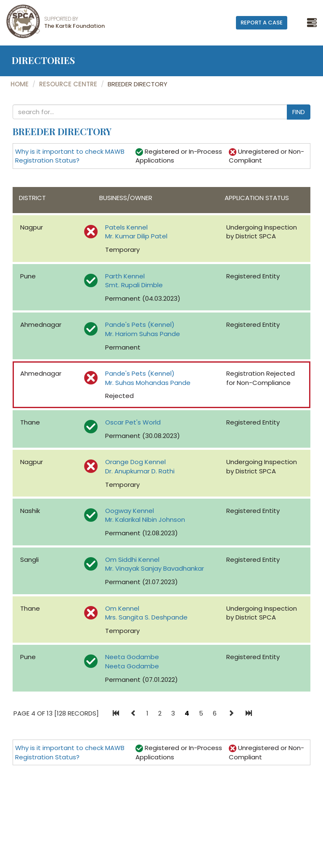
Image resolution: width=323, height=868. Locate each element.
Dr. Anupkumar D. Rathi (140, 471)
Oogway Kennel (130, 511)
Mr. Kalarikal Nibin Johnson (145, 519)
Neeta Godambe (132, 657)
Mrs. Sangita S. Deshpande (146, 617)
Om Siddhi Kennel (132, 560)
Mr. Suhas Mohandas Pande (148, 383)
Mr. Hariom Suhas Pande (143, 334)
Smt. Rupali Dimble (134, 285)
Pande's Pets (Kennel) (140, 324)
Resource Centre (68, 84)
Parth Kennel (125, 276)
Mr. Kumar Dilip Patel (136, 236)
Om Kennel (122, 608)
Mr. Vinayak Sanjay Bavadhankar (155, 568)
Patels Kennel (126, 227)
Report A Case (262, 23)
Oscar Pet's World (133, 422)
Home (20, 84)
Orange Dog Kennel (135, 462)
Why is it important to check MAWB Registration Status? (70, 156)
